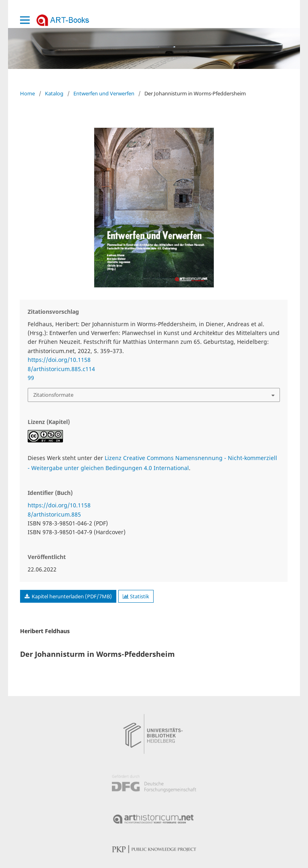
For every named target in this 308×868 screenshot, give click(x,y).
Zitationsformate (53, 395)
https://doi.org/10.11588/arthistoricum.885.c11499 (61, 369)
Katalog (54, 93)
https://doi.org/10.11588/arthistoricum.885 (59, 510)
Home (27, 93)
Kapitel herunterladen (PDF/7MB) (71, 596)
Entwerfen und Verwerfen (104, 93)
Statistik (136, 596)
